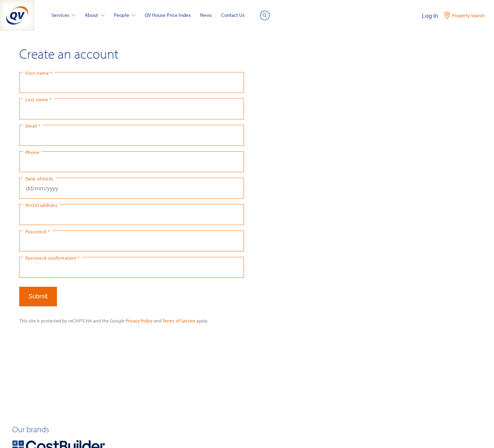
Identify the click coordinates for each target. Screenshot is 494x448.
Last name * (39, 99)
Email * (33, 126)
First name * (39, 73)
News (206, 15)
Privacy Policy (139, 321)
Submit (38, 296)
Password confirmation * (52, 258)
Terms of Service (179, 321)
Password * (38, 231)
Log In (430, 16)
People (125, 15)
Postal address (42, 205)
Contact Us (233, 15)
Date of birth (39, 179)
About (95, 15)
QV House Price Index (168, 15)
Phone (32, 152)
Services (64, 15)
